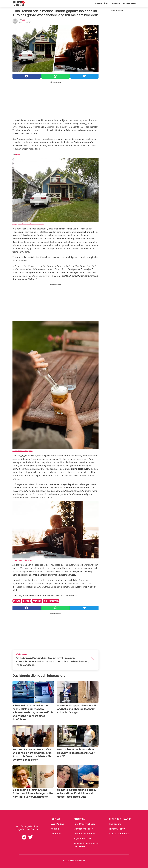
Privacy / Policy (117, 829)
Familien (116, 4)
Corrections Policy (83, 829)
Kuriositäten (102, 4)
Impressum (115, 824)
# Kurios (37, 601)
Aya (24, 20)
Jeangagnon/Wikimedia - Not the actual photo (28, 224)
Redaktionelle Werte (84, 834)
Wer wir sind (58, 824)
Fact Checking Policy (85, 824)
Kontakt (55, 829)
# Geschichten (51, 601)
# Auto (17, 601)
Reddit (18, 154)
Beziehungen (129, 4)
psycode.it (56, 834)
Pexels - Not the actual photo (22, 451)
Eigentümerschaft (83, 838)
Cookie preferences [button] (119, 834)
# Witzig (27, 601)
